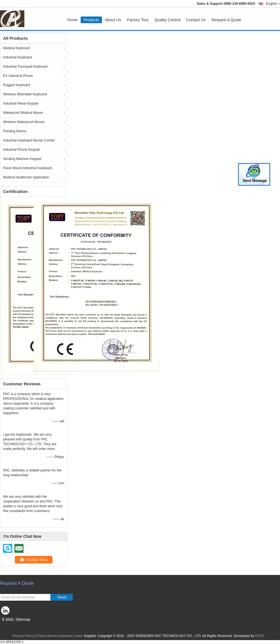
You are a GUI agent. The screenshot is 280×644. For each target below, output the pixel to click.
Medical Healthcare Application (26, 177)
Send (61, 597)
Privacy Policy (23, 636)
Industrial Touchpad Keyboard (25, 67)
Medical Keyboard (17, 48)
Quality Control (168, 20)
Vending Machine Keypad (22, 159)
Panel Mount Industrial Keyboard (27, 168)
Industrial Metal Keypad (21, 103)
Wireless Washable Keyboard (25, 94)
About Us (113, 20)
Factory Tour (138, 20)
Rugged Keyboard (17, 85)
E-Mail (8, 619)
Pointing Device (15, 131)
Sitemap (23, 619)
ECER (260, 636)
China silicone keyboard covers (60, 636)
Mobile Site (10, 626)
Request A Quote (227, 20)
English (273, 4)
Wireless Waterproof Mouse (24, 122)
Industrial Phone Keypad (21, 150)
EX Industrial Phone (18, 76)
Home (72, 20)
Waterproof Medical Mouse (23, 113)
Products (91, 20)
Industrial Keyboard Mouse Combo (29, 140)
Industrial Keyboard (17, 57)
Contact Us (196, 20)
